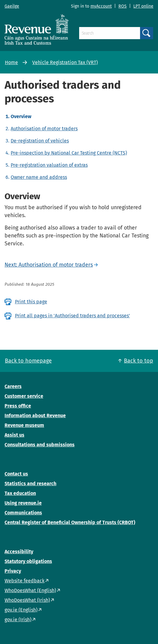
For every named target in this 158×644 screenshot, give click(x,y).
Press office (18, 406)
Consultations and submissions (40, 445)
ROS (123, 6)
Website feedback (25, 581)
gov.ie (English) (21, 610)
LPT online (143, 6)
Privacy (13, 571)
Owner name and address (39, 177)
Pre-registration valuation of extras (49, 165)
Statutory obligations (28, 561)
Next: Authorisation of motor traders (49, 265)
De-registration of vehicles (40, 141)
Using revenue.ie (23, 503)
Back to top (139, 361)
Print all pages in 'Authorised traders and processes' (72, 316)
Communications (23, 513)
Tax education (20, 493)
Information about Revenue (35, 416)
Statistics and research (30, 484)
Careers (13, 386)
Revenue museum (24, 425)
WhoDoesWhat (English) (30, 590)
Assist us (14, 435)
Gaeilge (12, 6)
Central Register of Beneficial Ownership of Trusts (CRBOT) (70, 522)
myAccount (101, 6)
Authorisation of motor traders (44, 129)
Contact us (16, 474)
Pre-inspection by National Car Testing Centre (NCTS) (69, 153)
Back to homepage (28, 361)
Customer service (24, 396)
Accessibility (19, 552)
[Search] (110, 33)
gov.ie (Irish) (18, 620)
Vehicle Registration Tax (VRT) (65, 62)
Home (11, 62)
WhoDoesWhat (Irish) (27, 600)
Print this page (31, 302)
